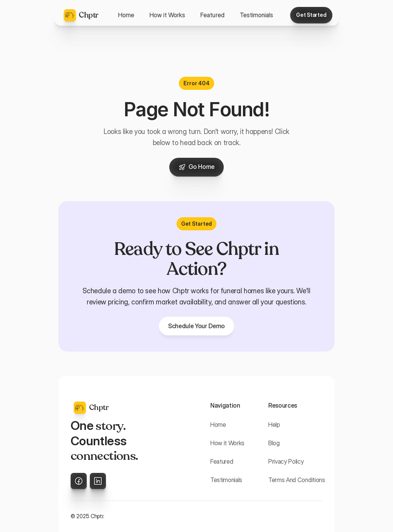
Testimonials (226, 480)
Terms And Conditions (297, 480)
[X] (79, 481)
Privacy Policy (286, 461)
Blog (274, 443)
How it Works (227, 443)
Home (218, 425)
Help (274, 425)
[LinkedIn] (98, 481)
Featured (222, 461)
